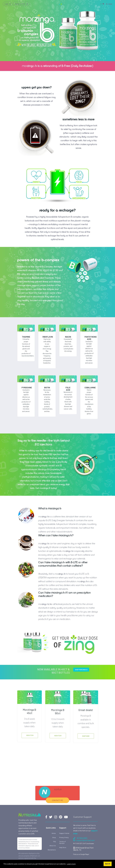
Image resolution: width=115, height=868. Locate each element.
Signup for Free (21, 4)
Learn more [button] (71, 864)
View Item (30, 735)
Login (8, 4)
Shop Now (86, 736)
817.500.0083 (80, 838)
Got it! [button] (108, 864)
